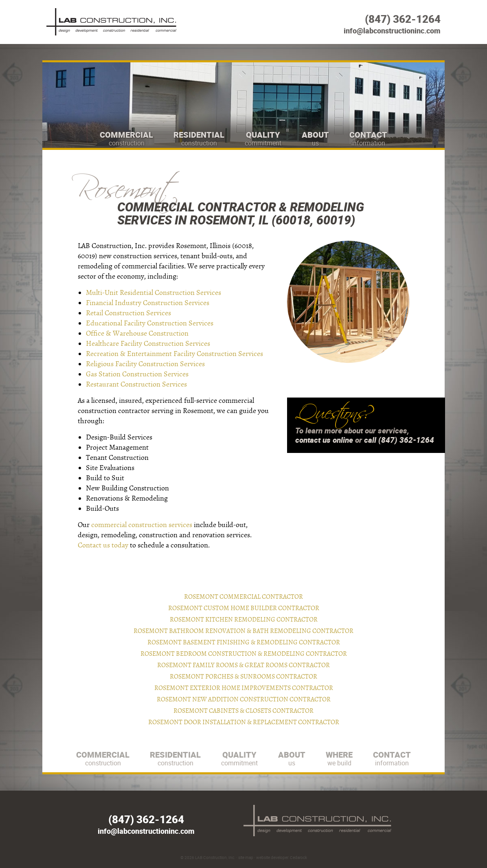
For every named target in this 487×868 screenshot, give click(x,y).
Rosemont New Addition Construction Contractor (244, 699)
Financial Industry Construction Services (148, 303)
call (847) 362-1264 (399, 440)
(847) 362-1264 (403, 19)
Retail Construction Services (128, 313)
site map (246, 857)
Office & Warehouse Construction (137, 333)
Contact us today (103, 545)
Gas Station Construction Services (137, 374)
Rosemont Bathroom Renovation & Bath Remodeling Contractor (243, 631)
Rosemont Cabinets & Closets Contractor (243, 711)
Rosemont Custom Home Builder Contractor (244, 608)
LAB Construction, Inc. (215, 857)
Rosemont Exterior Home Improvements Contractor (244, 688)
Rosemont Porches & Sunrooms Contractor (243, 677)
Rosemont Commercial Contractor (243, 597)
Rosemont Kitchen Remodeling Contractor (244, 620)
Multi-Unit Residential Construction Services (154, 293)
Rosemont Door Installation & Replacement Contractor (244, 722)
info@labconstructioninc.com (392, 31)
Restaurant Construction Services (136, 384)
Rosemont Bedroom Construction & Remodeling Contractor (244, 654)
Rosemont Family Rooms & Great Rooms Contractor (243, 665)
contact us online (324, 440)
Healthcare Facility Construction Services (148, 344)
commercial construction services (142, 525)
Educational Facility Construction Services (150, 323)
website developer (272, 857)
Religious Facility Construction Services (145, 364)
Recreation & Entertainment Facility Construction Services (174, 354)
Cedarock (298, 857)
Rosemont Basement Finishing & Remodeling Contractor (244, 642)
